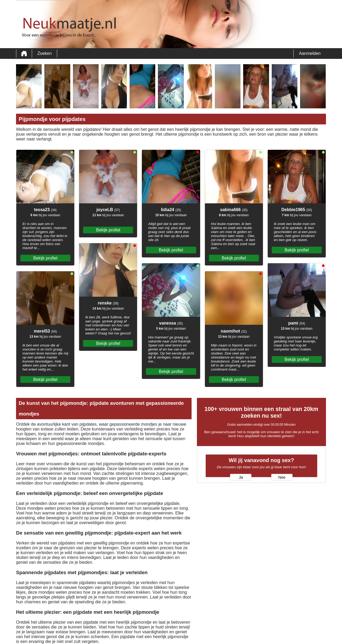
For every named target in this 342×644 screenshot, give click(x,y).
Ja (241, 477)
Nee (282, 477)
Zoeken (44, 53)
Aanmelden (310, 53)
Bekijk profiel (45, 258)
